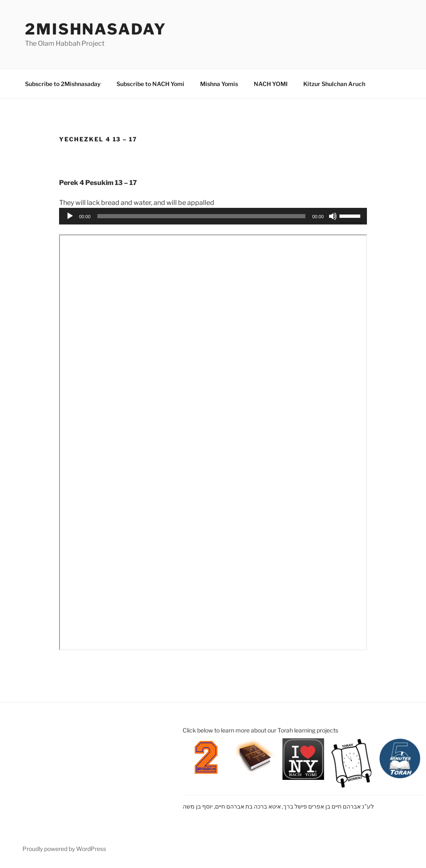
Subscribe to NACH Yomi (150, 84)
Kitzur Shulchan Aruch (334, 84)
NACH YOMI (271, 84)
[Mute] (333, 216)
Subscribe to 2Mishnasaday (63, 84)
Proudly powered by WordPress (64, 849)
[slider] (202, 216)
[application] (213, 216)
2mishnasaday (96, 29)
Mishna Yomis (219, 84)
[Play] (70, 216)
